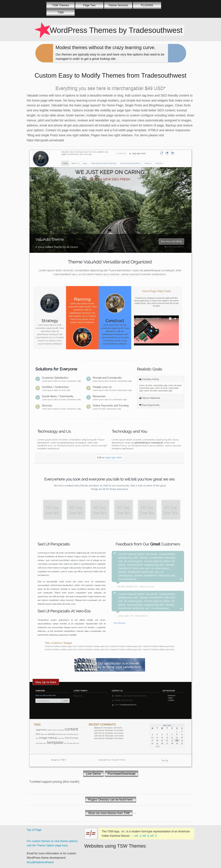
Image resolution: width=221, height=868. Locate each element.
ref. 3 (153, 836)
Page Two (89, 5)
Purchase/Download (121, 774)
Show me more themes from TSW (109, 813)
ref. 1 (138, 836)
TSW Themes (61, 5)
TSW (61, 13)
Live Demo (93, 774)
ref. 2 (146, 836)
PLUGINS (147, 5)
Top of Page (34, 830)
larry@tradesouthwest (40, 862)
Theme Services (118, 5)
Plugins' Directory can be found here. (111, 800)
